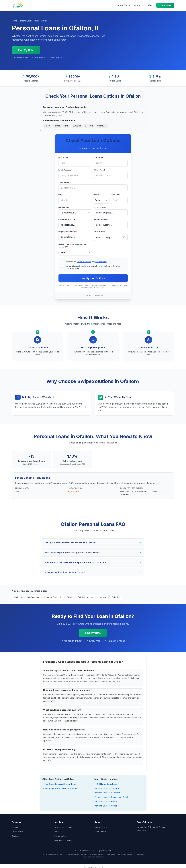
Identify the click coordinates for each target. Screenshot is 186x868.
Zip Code (116, 194)
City (61, 194)
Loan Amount (65, 207)
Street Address (66, 182)
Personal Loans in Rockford (107, 792)
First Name (64, 157)
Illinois (37, 21)
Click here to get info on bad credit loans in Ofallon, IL (38, 596)
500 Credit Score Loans (63, 839)
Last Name (99, 157)
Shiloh (47, 126)
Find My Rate (165, 5)
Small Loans (59, 831)
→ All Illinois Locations (106, 783)
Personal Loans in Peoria (106, 801)
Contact (15, 835)
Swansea (77, 126)
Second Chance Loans (63, 827)
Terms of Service (84, 261)
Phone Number (101, 170)
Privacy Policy (101, 261)
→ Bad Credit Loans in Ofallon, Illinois (59, 783)
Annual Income (101, 219)
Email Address (65, 170)
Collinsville (102, 126)
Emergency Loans (61, 835)
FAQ (150, 5)
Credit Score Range (68, 219)
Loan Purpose (101, 207)
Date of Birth (100, 231)
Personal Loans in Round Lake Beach (111, 796)
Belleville (89, 126)
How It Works (123, 5)
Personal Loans (26, 21)
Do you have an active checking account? (73, 245)
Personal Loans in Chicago (107, 787)
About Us (139, 5)
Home (14, 21)
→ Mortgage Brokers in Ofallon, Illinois (60, 787)
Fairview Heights (61, 126)
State (96, 194)
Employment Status (68, 231)
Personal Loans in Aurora (106, 805)
